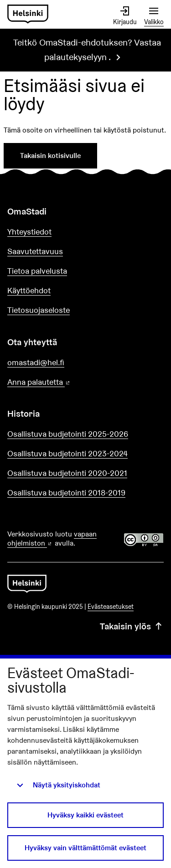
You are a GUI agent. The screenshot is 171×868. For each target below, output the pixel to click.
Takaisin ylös (132, 626)
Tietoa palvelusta (37, 271)
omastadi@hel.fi (36, 362)
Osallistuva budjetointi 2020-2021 (67, 473)
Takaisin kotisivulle (50, 156)
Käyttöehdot (29, 290)
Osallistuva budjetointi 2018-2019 (66, 493)
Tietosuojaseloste (39, 310)
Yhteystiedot (29, 232)
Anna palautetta (65, 382)
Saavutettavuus (35, 251)
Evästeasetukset (111, 607)
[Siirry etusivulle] (28, 14)
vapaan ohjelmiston (52, 539)
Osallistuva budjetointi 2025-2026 (68, 434)
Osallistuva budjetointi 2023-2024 (67, 453)
